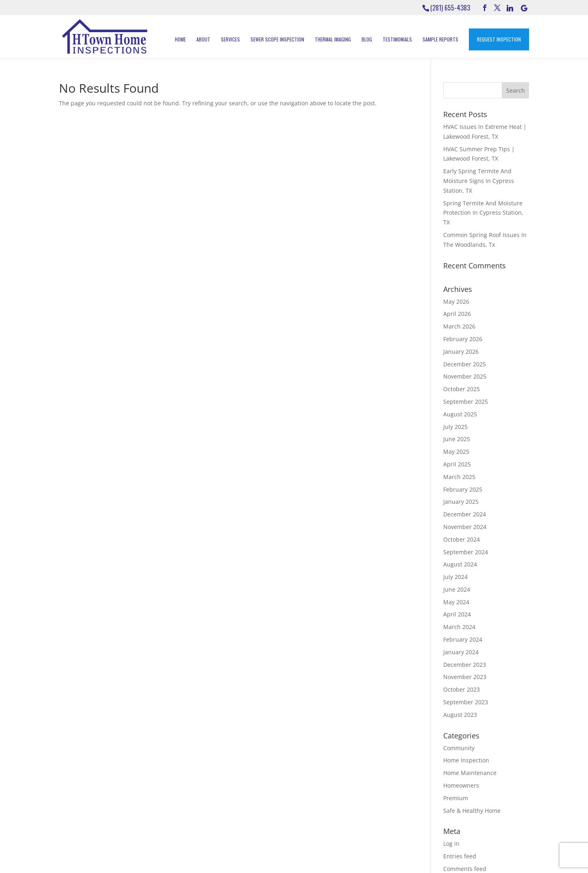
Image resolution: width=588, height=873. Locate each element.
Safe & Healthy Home (472, 811)
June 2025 (457, 439)
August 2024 (460, 564)
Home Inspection (466, 760)
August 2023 (460, 715)
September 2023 (466, 702)
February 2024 (463, 639)
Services (230, 39)
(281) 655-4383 (450, 8)
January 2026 (461, 352)
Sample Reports (440, 39)
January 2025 (461, 502)
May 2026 (456, 302)
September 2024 (466, 552)
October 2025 (462, 389)
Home (180, 39)
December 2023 (465, 665)
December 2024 (465, 514)
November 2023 (465, 677)
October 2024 (462, 539)
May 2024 (456, 602)
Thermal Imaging (333, 39)
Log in (451, 844)
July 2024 (455, 577)
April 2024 (457, 614)
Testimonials (397, 39)
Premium (456, 798)
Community (459, 748)
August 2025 (460, 414)
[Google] (524, 8)
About (203, 39)
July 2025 (455, 427)
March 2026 (459, 326)
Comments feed (465, 869)
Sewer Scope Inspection (277, 39)
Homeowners (461, 785)
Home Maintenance (470, 773)
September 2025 (466, 402)
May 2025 (456, 452)
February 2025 (463, 489)
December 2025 (465, 364)
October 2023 (462, 689)
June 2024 (457, 589)
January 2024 (461, 652)
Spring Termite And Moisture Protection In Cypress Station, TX (483, 213)
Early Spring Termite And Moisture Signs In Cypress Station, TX (479, 181)
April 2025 (457, 464)
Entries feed (460, 856)
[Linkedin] (510, 8)
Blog (367, 39)
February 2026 (463, 339)
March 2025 (459, 477)
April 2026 (457, 314)
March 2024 (459, 627)
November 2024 (465, 527)
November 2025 (465, 376)
